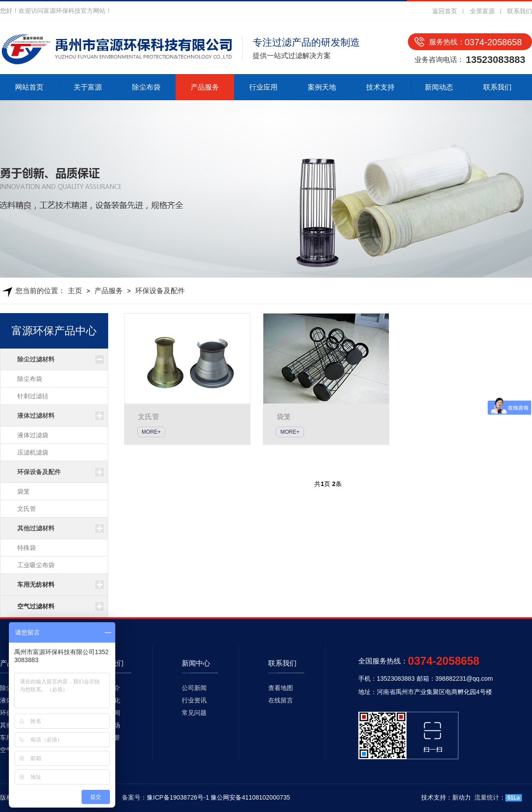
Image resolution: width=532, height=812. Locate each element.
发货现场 (108, 725)
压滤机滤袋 (33, 452)
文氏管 (27, 509)
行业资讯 (194, 700)
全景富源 (482, 11)
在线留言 (281, 700)
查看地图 (281, 688)
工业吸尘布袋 (36, 565)
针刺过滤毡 (33, 396)
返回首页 (445, 11)
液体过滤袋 (33, 435)
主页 (75, 291)
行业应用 (263, 87)
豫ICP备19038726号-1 (178, 797)
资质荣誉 (108, 737)
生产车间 (108, 713)
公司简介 (108, 688)
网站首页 (29, 87)
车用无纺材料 (36, 584)
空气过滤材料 (36, 606)
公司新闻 (194, 688)
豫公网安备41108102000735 (250, 797)
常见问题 (194, 713)
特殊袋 (27, 548)
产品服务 (205, 87)
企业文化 (108, 700)
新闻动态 (439, 87)
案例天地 (322, 87)
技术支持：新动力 (446, 797)
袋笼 (23, 491)
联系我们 (520, 11)
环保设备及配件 (160, 291)
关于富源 (88, 87)
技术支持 (380, 87)
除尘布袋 (146, 87)
